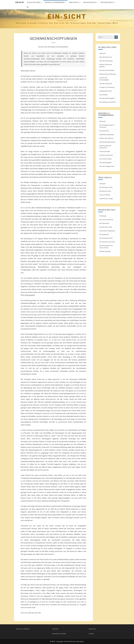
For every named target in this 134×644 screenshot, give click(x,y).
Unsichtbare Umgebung (107, 231)
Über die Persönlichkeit (107, 70)
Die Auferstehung (105, 251)
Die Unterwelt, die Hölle (107, 242)
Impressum (92, 629)
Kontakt (91, 634)
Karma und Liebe (105, 151)
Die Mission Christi (105, 191)
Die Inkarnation (104, 223)
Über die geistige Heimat (107, 142)
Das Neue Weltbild (90, 2)
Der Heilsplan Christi (106, 187)
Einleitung (103, 216)
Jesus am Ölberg (105, 195)
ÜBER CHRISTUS (74, 2)
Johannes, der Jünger (106, 198)
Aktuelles (56, 629)
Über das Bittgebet (105, 163)
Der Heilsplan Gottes (106, 238)
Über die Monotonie (106, 57)
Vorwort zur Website (23, 629)
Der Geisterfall (104, 131)
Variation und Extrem (106, 155)
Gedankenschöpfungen (107, 134)
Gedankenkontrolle (106, 91)
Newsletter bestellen (59, 634)
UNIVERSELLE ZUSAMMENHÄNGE (54, 2)
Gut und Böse (104, 95)
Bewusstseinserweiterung (108, 74)
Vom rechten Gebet (106, 159)
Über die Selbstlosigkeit (107, 98)
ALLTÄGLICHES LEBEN (33, 2)
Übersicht (103, 53)
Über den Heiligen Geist (107, 166)
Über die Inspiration (106, 83)
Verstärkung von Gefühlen (108, 102)
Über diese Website (107, 2)
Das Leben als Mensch (106, 220)
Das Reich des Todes (106, 227)
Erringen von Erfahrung (107, 87)
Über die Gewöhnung (106, 61)
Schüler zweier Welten (106, 138)
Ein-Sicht (20, 2)
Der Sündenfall (104, 234)
